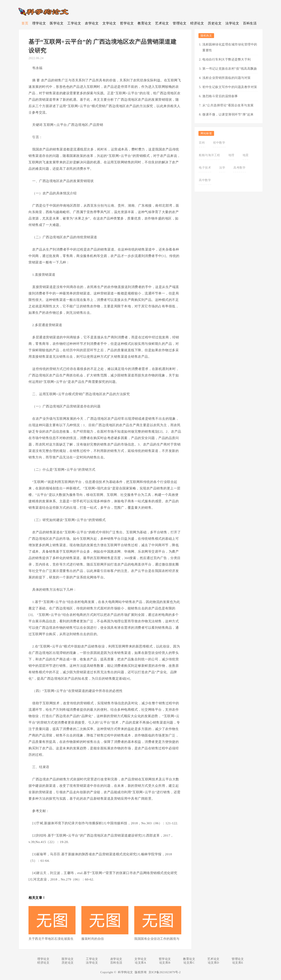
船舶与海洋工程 (209, 155)
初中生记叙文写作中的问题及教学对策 (230, 87)
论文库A (140, 963)
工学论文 (74, 23)
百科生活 (250, 23)
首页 (25, 23)
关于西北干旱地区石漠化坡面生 (51, 939)
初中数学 (219, 143)
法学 (222, 168)
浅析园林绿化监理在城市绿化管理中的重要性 (230, 47)
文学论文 (109, 23)
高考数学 (239, 168)
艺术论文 (162, 23)
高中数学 (205, 180)
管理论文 (180, 23)
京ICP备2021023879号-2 (165, 972)
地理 (231, 155)
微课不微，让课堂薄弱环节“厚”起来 (228, 114)
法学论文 (232, 23)
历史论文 (215, 23)
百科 (202, 143)
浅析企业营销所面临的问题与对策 (227, 78)
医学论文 (57, 23)
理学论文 (39, 23)
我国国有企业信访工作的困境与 (157, 939)
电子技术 (205, 168)
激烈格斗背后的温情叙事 (220, 96)
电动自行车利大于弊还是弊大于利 (227, 59)
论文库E (238, 963)
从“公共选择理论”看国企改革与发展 (228, 105)
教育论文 (144, 23)
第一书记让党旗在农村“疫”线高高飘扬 (230, 69)
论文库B (165, 963)
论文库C (189, 963)
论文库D (213, 963)
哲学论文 (127, 23)
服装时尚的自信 (93, 939)
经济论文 (197, 23)
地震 (246, 155)
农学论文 (92, 23)
